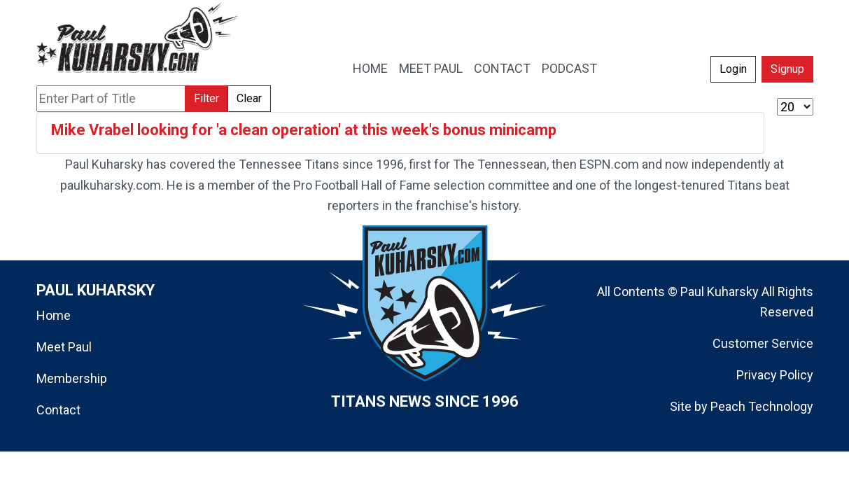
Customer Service (763, 343)
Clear (249, 98)
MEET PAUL (431, 68)
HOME (370, 68)
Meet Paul (64, 347)
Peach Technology (762, 406)
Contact (58, 410)
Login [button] (733, 69)
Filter (206, 98)
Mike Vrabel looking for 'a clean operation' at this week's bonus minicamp (304, 130)
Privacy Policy (775, 375)
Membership (72, 378)
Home (54, 315)
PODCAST (569, 68)
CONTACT (502, 68)
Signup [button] (787, 69)
